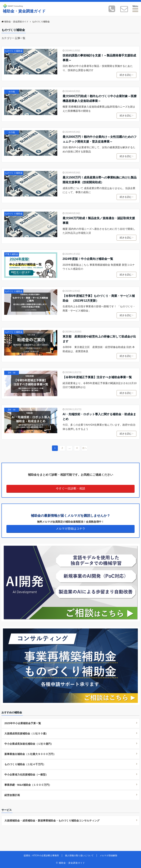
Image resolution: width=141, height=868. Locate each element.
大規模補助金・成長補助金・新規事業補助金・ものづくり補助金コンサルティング (52, 821)
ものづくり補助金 (14, 51)
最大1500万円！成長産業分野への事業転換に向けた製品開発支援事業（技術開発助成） (100, 180)
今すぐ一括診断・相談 (70, 488)
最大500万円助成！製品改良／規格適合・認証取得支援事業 (99, 221)
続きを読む (127, 75)
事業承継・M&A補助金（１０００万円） (28, 785)
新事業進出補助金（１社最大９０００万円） (30, 754)
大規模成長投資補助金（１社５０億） (26, 734)
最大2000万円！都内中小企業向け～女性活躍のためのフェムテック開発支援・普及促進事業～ (100, 139)
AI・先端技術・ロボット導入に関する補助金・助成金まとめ (99, 417)
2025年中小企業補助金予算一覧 (23, 723)
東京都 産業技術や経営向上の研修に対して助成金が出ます (99, 339)
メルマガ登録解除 (109, 856)
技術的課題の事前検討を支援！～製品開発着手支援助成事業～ (99, 58)
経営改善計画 (12, 795)
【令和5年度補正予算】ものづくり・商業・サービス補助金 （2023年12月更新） (99, 298)
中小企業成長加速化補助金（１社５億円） (29, 744)
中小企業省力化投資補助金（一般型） (26, 775)
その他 (12, 92)
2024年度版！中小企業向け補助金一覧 (88, 259)
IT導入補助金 (12, 254)
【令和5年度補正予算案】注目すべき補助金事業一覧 (97, 377)
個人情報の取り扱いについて (79, 856)
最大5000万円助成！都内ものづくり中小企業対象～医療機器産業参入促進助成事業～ (100, 98)
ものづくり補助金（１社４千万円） (25, 764)
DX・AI (12, 373)
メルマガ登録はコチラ (70, 529)
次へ (84, 448)
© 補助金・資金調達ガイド (70, 863)
